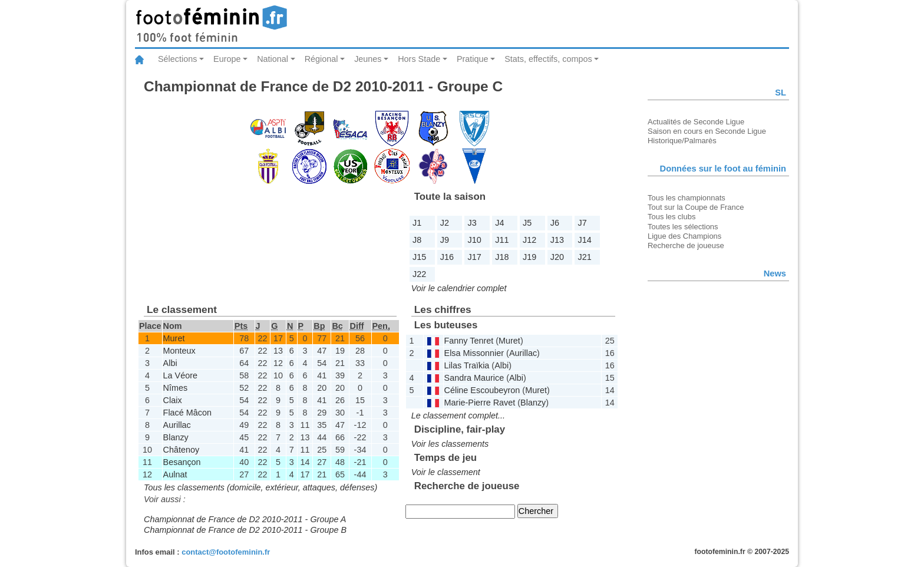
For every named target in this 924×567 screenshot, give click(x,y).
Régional (321, 59)
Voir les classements (450, 444)
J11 (502, 240)
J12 (529, 240)
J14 (585, 240)
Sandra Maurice (474, 378)
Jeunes (368, 59)
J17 (475, 257)
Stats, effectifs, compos (548, 59)
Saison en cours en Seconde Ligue (707, 131)
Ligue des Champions (684, 236)
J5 (527, 223)
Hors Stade (419, 59)
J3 (472, 223)
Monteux (179, 351)
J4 (499, 223)
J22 (419, 274)
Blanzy (176, 437)
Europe (227, 59)
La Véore (180, 375)
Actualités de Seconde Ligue (696, 122)
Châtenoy (181, 450)
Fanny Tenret (469, 341)
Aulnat (175, 474)
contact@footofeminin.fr (226, 552)
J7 (583, 223)
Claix (173, 400)
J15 (419, 257)
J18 (502, 257)
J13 (557, 240)
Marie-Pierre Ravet (480, 403)
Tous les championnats (687, 198)
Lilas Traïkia (467, 365)
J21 (585, 257)
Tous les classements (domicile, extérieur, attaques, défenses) (260, 487)
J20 (557, 257)
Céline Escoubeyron (482, 390)
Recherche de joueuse (686, 245)
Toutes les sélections (683, 227)
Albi (170, 363)
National (273, 59)
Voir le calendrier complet (459, 288)
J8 (417, 240)
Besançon (182, 462)
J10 (475, 240)
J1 (417, 223)
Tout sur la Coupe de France (696, 207)
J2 (445, 223)
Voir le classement (446, 472)
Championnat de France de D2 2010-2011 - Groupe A (245, 519)
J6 (555, 223)
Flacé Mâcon (187, 413)
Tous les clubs (671, 217)
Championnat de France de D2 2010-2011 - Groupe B (245, 530)
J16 (447, 257)
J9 (445, 240)
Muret (174, 338)
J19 (529, 257)
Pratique (473, 59)
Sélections (177, 59)
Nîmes (176, 388)
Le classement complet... (458, 416)
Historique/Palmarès (682, 141)
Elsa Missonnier (474, 353)
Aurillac (177, 425)
